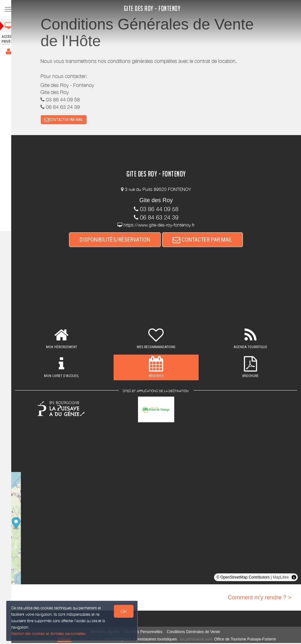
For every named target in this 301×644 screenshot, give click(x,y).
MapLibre (281, 578)
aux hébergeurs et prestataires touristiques (143, 640)
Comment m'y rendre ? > (260, 598)
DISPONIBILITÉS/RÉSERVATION (118, 240)
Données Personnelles (146, 633)
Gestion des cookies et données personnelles (49, 633)
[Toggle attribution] (294, 578)
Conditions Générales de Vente (196, 633)
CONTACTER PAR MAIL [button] (67, 120)
